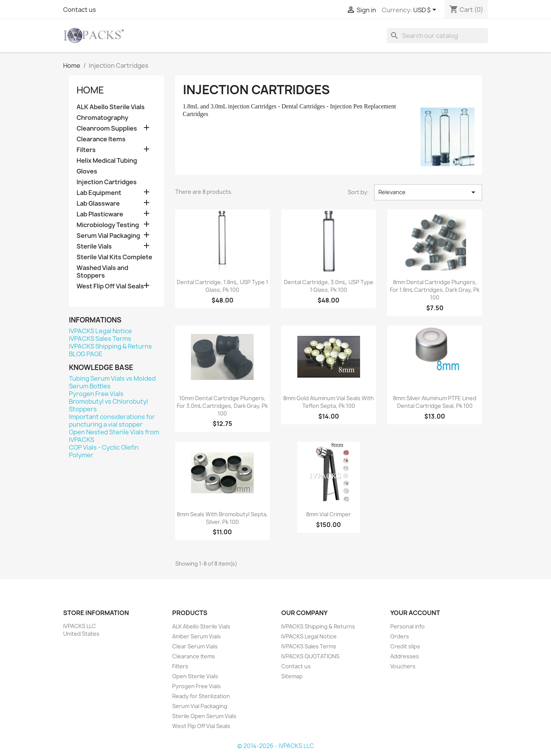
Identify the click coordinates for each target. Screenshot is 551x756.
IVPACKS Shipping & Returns (110, 346)
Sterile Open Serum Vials (204, 716)
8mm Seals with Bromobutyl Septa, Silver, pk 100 (222, 518)
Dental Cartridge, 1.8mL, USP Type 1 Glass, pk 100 (223, 286)
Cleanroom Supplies (107, 128)
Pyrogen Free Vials (96, 394)
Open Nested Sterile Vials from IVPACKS (114, 436)
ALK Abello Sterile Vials (111, 107)
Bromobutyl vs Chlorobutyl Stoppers (108, 405)
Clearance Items (101, 139)
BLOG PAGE (86, 354)
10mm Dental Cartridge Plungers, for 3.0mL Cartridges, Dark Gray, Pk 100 (222, 406)
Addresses (405, 656)
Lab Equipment (99, 193)
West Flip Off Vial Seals (110, 286)
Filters (86, 150)
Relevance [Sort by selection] (428, 192)
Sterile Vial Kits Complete (114, 257)
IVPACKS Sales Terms (100, 339)
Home (90, 90)
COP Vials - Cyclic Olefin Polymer (104, 451)
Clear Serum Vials (195, 646)
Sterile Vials (94, 246)
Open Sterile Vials (195, 676)
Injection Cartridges (107, 182)
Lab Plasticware (100, 214)
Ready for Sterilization (201, 696)
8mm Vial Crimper (328, 514)
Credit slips (405, 646)
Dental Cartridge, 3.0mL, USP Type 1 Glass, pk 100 (329, 286)
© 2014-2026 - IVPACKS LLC (275, 746)
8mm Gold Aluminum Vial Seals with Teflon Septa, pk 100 (328, 402)
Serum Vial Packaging (108, 236)
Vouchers (403, 666)
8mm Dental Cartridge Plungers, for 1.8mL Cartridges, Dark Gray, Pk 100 (435, 290)
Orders (400, 636)
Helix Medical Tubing (107, 161)
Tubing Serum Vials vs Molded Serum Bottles (112, 382)
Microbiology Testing (108, 225)
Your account (415, 613)
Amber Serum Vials (196, 636)
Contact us (80, 10)
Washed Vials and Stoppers (102, 272)
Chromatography (102, 118)
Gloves (87, 171)
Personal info (408, 626)
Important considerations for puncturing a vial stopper (112, 421)
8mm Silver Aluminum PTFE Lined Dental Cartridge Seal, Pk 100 (435, 402)
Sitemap (292, 676)
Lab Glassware (98, 204)
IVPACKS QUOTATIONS (310, 656)
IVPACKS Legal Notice (100, 331)
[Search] (437, 36)
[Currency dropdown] (426, 10)
